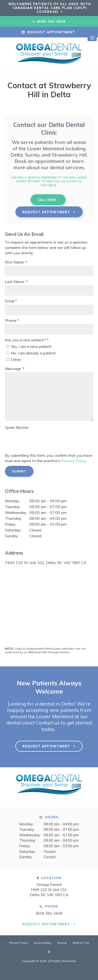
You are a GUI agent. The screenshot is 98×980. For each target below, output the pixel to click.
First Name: (16, 262)
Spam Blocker (17, 427)
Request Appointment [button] (51, 32)
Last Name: (16, 282)
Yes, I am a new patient (29, 346)
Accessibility (43, 943)
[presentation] (33, 439)
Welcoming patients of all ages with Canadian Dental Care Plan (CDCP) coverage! (50, 8)
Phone (12, 320)
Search (62, 943)
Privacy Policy (74, 461)
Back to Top (81, 943)
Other (14, 360)
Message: (15, 369)
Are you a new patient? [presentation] (27, 340)
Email (11, 301)
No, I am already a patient (31, 353)
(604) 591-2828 (51, 21)
